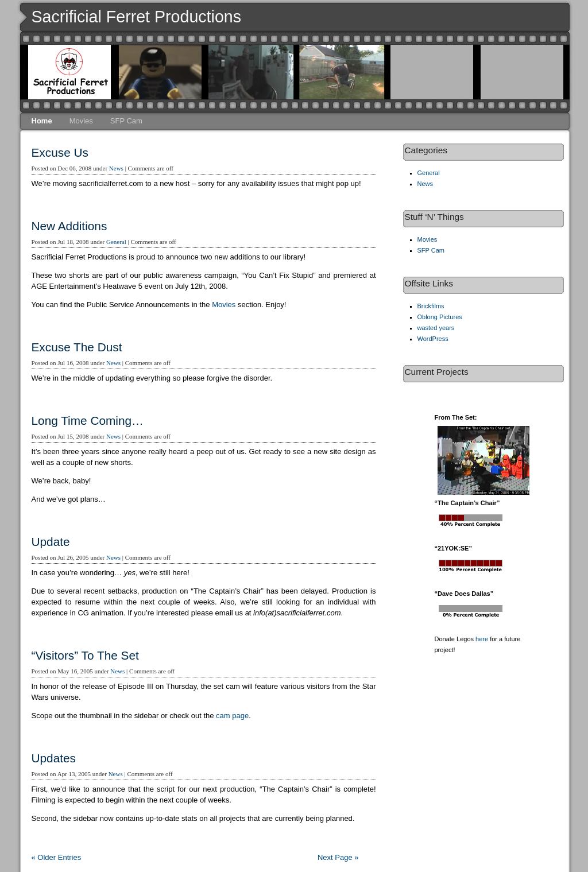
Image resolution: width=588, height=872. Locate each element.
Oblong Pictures (440, 317)
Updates (54, 758)
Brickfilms (431, 306)
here (482, 639)
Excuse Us (60, 152)
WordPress (433, 339)
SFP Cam (126, 121)
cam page (232, 716)
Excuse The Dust (77, 347)
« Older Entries (57, 857)
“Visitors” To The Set (85, 655)
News (116, 168)
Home (42, 121)
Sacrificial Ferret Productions (137, 17)
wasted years (436, 328)
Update (51, 542)
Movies (81, 121)
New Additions (69, 226)
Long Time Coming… (88, 421)
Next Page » (338, 857)
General (116, 242)
